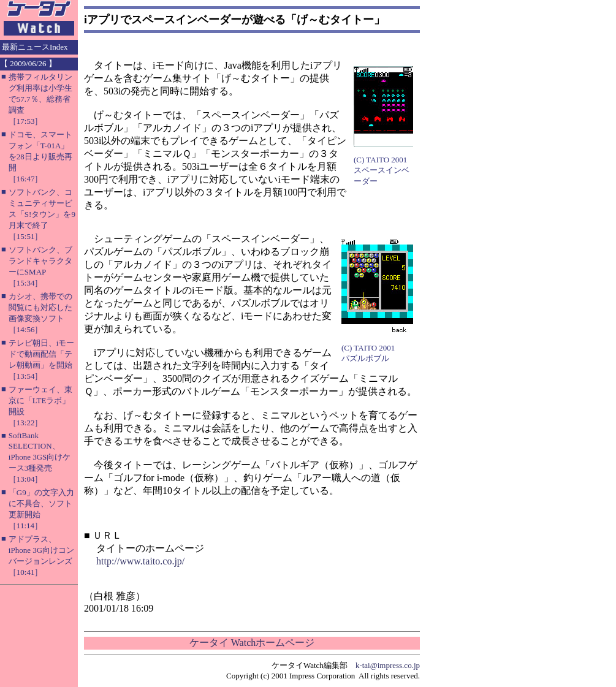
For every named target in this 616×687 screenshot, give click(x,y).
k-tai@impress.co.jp (388, 665)
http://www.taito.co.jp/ (140, 561)
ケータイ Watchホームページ (252, 643)
